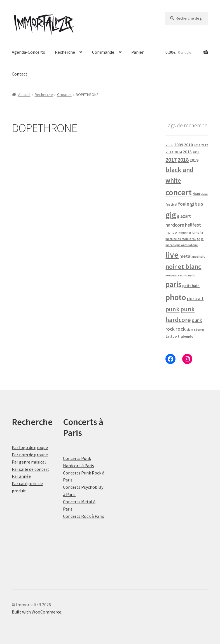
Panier (137, 52)
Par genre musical (29, 462)
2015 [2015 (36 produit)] (187, 152)
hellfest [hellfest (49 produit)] (193, 225)
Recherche (65, 52)
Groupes (64, 95)
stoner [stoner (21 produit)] (199, 329)
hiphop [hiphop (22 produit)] (171, 232)
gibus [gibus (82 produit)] (197, 204)
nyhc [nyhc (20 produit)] (192, 275)
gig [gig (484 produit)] (171, 215)
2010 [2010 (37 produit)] (188, 145)
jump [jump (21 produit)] (196, 232)
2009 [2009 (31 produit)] (179, 145)
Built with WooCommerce (37, 612)
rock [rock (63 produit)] (181, 329)
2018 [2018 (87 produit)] (183, 160)
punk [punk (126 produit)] (172, 309)
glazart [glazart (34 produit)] (184, 216)
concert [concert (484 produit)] (179, 192)
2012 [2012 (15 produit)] (205, 145)
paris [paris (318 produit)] (173, 284)
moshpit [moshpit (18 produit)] (199, 256)
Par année (21, 476)
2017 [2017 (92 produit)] (171, 160)
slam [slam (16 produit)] (190, 330)
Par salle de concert (31, 469)
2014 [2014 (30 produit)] (178, 152)
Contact (20, 74)
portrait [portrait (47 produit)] (195, 299)
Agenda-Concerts (28, 52)
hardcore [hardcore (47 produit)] (175, 225)
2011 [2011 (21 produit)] (197, 145)
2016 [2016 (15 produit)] (196, 152)
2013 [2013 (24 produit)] (169, 152)
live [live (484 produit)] (172, 255)
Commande (103, 52)
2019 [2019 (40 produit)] (194, 160)
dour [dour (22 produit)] (196, 194)
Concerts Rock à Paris (84, 516)
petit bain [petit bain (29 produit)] (191, 286)
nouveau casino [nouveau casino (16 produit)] (176, 275)
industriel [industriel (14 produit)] (184, 233)
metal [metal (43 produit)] (185, 256)
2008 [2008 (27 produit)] (169, 145)
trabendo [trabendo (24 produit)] (186, 336)
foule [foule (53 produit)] (184, 204)
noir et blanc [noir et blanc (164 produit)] (183, 266)
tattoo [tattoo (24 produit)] (171, 336)
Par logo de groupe (30, 447)
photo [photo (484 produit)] (176, 297)
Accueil (24, 95)
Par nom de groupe (30, 455)
